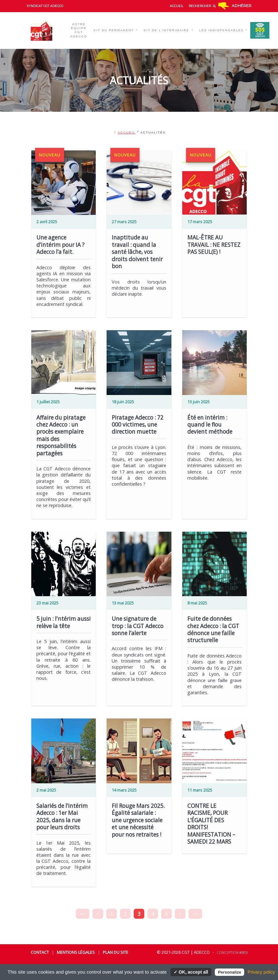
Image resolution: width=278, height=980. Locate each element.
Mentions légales (76, 952)
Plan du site (116, 952)
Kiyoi (244, 953)
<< (83, 914)
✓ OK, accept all (191, 972)
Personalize (229, 972)
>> (195, 914)
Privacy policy (261, 972)
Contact (40, 952)
